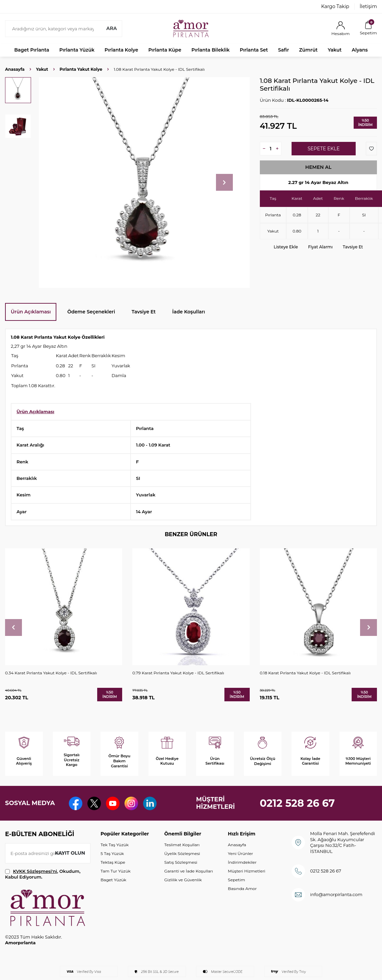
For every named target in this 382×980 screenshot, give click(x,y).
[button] (224, 182)
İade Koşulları (188, 312)
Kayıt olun (70, 853)
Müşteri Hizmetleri (247, 871)
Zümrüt (308, 50)
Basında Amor (242, 889)
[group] (144, 182)
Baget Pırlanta (32, 50)
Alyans (360, 50)
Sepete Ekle (323, 149)
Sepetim (236, 880)
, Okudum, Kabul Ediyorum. (43, 874)
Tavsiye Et (353, 247)
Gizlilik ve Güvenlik (183, 880)
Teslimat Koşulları (182, 845)
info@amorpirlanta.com (336, 894)
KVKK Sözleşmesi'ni (35, 871)
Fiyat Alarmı (320, 247)
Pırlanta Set (254, 50)
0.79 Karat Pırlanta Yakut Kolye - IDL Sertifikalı (178, 673)
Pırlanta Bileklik (210, 50)
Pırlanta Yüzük (77, 50)
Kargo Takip (335, 6)
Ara (112, 28)
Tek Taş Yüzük (115, 845)
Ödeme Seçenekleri (91, 312)
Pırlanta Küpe (165, 50)
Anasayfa (15, 69)
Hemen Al (319, 167)
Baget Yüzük (113, 880)
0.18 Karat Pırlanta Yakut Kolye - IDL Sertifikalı (305, 673)
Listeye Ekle (286, 247)
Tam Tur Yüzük (116, 871)
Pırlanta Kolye (121, 50)
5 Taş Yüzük (112, 853)
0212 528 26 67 (297, 803)
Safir (283, 50)
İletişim (368, 6)
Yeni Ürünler (240, 853)
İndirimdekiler (242, 862)
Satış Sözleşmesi (181, 862)
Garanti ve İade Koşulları (189, 871)
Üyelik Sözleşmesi (182, 853)
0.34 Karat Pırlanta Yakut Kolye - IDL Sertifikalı (51, 673)
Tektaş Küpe (113, 862)
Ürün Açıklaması (31, 312)
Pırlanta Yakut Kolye (81, 69)
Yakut (335, 50)
